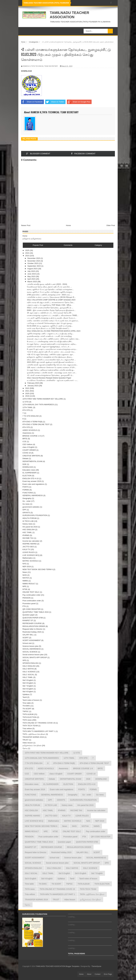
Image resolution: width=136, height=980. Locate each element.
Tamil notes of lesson (31, 700)
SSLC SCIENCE (29, 672)
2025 (28, 250)
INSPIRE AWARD (30, 544)
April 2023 (32, 279)
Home (68, 225)
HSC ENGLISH (29, 530)
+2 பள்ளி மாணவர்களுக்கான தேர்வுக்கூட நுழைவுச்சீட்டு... (50, 375)
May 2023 (32, 276)
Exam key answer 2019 (32, 481)
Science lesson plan (30, 646)
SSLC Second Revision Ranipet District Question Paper (49, 378)
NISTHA (26, 578)
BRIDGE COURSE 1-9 (32, 436)
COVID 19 (27, 453)
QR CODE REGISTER (32, 609)
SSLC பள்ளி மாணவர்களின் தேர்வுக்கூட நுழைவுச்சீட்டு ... (50, 308)
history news (27, 524)
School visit (27, 643)
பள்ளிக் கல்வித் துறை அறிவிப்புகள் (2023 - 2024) (47, 284)
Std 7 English (28, 686)
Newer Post (26, 225)
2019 (28, 396)
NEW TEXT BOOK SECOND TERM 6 (38, 569)
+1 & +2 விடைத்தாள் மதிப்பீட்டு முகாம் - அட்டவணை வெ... (51, 352)
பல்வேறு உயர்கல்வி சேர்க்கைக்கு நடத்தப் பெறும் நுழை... (50, 323)
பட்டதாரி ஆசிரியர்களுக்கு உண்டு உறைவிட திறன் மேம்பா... (52, 318)
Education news (29, 470)
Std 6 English (28, 683)
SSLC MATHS (28, 669)
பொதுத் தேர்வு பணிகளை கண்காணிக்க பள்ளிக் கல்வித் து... (51, 370)
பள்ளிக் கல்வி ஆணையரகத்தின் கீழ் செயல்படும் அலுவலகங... (52, 365)
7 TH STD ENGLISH (31, 416)
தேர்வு (25, 748)
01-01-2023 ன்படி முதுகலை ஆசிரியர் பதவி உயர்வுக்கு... (50, 326)
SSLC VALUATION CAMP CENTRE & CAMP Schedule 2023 (51, 300)
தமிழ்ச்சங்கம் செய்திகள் (32, 745)
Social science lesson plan (33, 655)
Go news (26, 504)
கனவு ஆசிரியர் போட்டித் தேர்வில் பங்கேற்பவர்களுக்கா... (50, 289)
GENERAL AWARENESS (33, 495)
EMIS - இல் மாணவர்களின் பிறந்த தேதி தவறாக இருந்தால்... (51, 310)
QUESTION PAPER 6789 (33, 618)
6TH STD (26, 410)
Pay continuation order (31, 595)
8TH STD (26, 427)
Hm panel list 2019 (30, 527)
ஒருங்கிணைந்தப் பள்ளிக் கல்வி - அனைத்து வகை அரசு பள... (52, 373)
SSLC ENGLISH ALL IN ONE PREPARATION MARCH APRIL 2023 (54, 331)
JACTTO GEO (28, 547)
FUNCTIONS (28, 493)
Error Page (108, 974)
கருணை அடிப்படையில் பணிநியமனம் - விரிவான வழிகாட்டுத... (53, 339)
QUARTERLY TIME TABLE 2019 (36, 612)
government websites (31, 507)
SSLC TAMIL (28, 677)
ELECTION (27, 476)
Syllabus (26, 694)
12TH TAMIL (27, 407)
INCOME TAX (28, 538)
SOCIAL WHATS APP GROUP (35, 657)
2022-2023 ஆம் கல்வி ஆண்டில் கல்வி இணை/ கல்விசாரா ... (51, 362)
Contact (98, 974)
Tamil (25, 697)
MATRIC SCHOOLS (30, 561)
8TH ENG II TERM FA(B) (32, 422)
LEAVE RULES (29, 552)
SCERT (26, 638)
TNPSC (26, 711)
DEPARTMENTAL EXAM (32, 461)
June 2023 (32, 274)
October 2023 (33, 263)
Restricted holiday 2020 (32, 632)
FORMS (26, 490)
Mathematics (28, 558)
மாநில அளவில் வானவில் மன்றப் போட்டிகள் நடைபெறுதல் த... (53, 321)
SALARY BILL (28, 635)
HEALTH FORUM (30, 518)
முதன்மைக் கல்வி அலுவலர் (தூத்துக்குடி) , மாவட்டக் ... (49, 347)
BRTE (25, 439)
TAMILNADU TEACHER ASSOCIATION (70, 15)
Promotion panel (29, 603)
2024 (28, 253)
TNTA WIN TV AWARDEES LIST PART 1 (39, 731)
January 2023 (33, 386)
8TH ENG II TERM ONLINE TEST (36, 424)
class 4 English (28, 447)
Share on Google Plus (79, 102)
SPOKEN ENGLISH (30, 663)
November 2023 (34, 261)
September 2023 (34, 266)
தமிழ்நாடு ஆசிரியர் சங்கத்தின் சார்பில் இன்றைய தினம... (50, 357)
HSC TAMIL (27, 532)
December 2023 (34, 258)
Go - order (27, 501)
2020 (28, 393)
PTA (24, 606)
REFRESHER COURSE (32, 623)
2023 (28, 256)
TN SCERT (27, 709)
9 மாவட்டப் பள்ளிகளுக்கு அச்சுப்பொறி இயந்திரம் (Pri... (50, 341)
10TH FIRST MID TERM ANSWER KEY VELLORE (43, 399)
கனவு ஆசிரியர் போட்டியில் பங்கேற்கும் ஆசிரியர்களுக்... (50, 292)
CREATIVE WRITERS (31, 456)
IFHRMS (26, 535)
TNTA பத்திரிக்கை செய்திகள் (34, 734)
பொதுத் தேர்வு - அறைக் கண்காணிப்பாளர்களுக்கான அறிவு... (52, 344)
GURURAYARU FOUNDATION (35, 515)
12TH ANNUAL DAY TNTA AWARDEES (38, 405)
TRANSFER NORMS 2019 (33, 737)
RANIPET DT (28, 620)
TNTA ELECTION (29, 717)
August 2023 (33, 269)
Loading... (72, 917)
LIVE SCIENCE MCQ (31, 555)
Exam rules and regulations (33, 484)
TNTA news (27, 720)
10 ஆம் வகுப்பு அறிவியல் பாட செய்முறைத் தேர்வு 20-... (50, 313)
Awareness (27, 433)
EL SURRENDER (29, 473)
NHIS (25, 575)
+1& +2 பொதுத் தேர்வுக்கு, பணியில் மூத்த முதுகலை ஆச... (50, 354)
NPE (24, 586)
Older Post (111, 225)
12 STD (26, 402)
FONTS (26, 487)
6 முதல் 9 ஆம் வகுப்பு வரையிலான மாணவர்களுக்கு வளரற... (52, 349)
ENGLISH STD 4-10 (30, 478)
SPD (24, 660)
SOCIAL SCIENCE (30, 652)
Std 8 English (28, 689)
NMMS (25, 581)
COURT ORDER (29, 450)
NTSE (25, 589)
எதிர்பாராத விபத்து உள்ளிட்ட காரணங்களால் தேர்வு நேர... (51, 302)
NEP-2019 (27, 567)
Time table (27, 703)
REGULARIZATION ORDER (34, 626)
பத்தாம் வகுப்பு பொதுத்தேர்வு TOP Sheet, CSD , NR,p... (50, 305)
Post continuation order (32, 601)
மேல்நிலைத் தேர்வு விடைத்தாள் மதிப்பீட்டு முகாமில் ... (49, 287)
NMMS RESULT (29, 584)
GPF (24, 510)
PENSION (27, 598)
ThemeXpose (96, 966)
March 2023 (32, 282)
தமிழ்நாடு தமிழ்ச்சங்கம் (32, 239)
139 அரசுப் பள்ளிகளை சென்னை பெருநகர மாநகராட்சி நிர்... (51, 367)
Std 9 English (28, 692)
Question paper (29, 615)
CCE (24, 441)
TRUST (25, 740)
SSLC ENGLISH (29, 666)
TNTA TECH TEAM (30, 726)
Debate (25, 458)
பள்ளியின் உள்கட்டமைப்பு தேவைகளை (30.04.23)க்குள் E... (51, 297)
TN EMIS (26, 706)
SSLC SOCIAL (28, 675)
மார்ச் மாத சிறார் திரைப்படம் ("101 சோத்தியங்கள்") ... (49, 328)
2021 (28, 391)
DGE (24, 464)
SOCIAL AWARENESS (32, 649)
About (89, 974)
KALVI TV (26, 549)
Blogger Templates (72, 966)
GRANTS (26, 513)
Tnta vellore (27, 729)
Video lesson (28, 743)
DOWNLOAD (28, 467)
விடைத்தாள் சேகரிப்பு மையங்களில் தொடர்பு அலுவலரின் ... (51, 360)
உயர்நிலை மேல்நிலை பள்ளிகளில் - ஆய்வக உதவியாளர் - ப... (52, 380)
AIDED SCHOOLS (30, 430)
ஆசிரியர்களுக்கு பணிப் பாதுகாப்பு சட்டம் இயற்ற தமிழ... (50, 334)
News (25, 572)
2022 (28, 388)
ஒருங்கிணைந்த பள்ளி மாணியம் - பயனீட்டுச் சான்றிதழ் (49, 336)
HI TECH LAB (28, 521)
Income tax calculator (31, 541)
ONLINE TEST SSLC (31, 592)
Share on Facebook (32, 102)
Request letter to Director (32, 629)
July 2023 (32, 271)
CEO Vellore (27, 444)
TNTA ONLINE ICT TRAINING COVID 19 (39, 723)
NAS (24, 564)
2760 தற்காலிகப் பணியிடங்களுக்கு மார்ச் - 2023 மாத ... (49, 295)
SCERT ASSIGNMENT (32, 640)
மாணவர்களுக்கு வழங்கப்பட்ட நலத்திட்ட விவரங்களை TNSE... (53, 315)
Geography (27, 498)
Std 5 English (28, 680)
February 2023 (34, 383)
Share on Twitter (55, 102)
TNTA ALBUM (28, 714)
